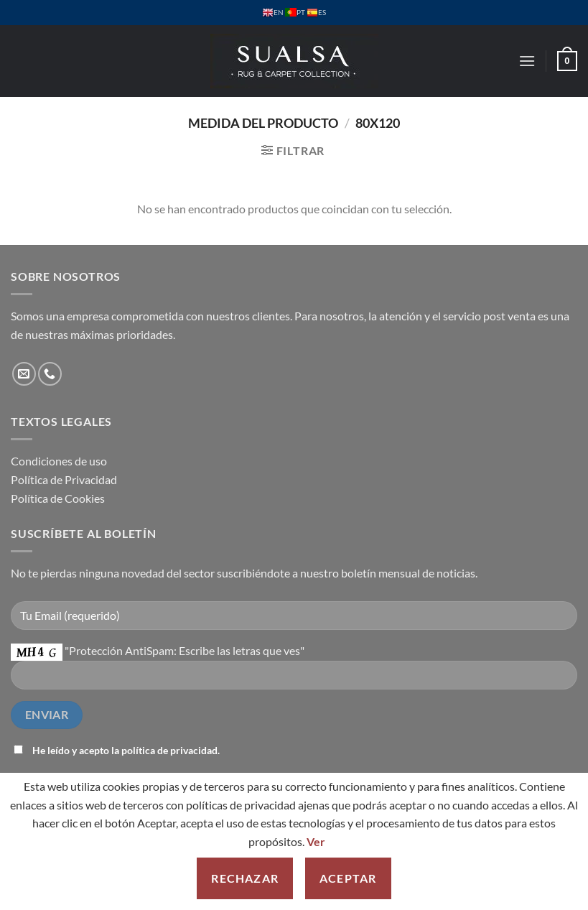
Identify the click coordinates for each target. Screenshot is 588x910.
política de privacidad (169, 750)
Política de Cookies (58, 498)
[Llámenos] (50, 374)
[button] (527, 61)
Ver (316, 841)
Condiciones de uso (59, 461)
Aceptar (348, 878)
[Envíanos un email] (24, 374)
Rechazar (245, 878)
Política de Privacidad (64, 479)
